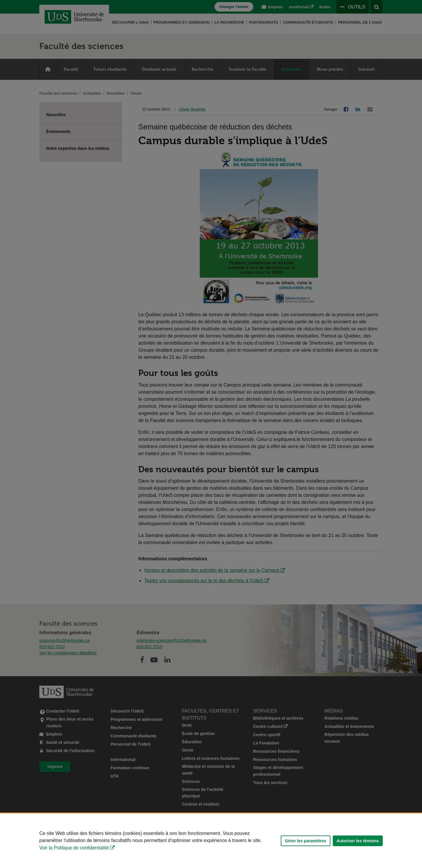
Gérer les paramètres (306, 841)
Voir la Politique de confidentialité (74, 848)
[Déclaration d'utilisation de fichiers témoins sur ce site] (211, 841)
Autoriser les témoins (358, 841)
